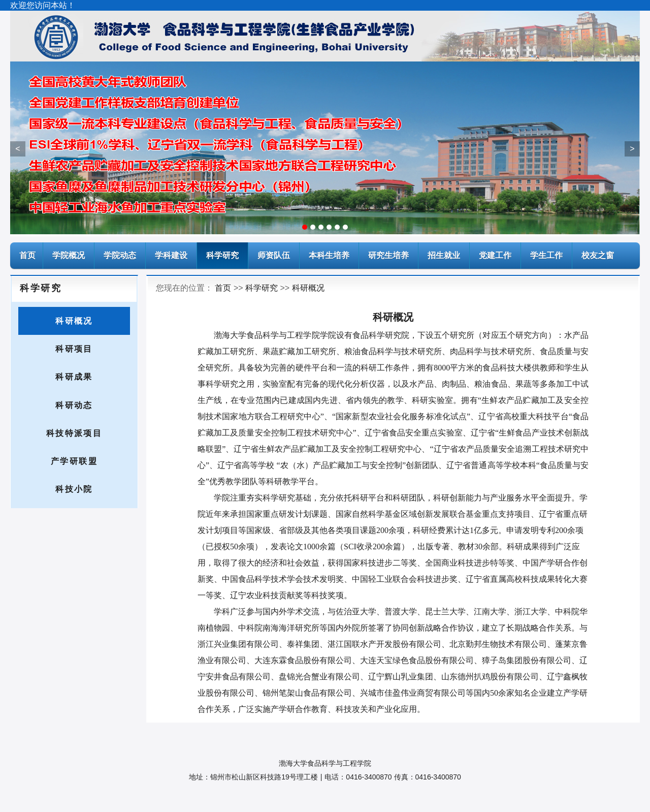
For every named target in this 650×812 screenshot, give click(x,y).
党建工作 (495, 255)
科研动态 (74, 405)
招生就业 (444, 255)
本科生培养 (329, 255)
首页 (223, 288)
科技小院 (74, 489)
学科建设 (171, 255)
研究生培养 (388, 255)
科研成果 (74, 377)
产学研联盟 (74, 461)
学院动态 (120, 255)
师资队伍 (274, 255)
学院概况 (69, 255)
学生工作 (546, 255)
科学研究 (222, 255)
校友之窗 (598, 255)
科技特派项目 (74, 433)
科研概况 (74, 321)
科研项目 (74, 349)
